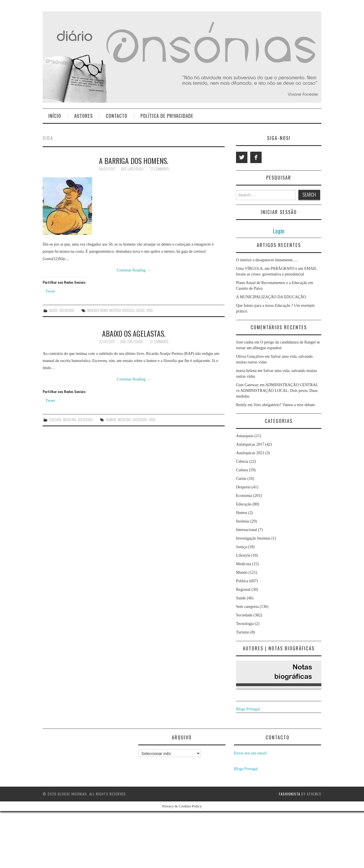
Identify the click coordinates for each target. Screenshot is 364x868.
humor (111, 420)
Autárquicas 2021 (250, 453)
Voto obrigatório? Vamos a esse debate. (285, 405)
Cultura (55, 420)
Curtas (241, 479)
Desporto (243, 487)
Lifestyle (243, 555)
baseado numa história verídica (111, 310)
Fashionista (290, 794)
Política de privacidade (167, 116)
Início (55, 116)
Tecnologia (245, 624)
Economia (244, 496)
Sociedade (67, 310)
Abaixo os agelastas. (134, 333)
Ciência (242, 461)
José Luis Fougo (132, 169)
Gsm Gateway (247, 385)
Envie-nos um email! (251, 753)
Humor (242, 513)
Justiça (241, 547)
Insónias (243, 521)
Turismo (243, 632)
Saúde (53, 310)
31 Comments (159, 342)
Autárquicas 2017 (250, 444)
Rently (241, 405)
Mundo (242, 572)
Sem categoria (247, 607)
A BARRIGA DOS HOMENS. (134, 161)
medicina (124, 420)
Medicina (70, 420)
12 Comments (160, 169)
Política (242, 581)
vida (150, 310)
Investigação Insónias (253, 538)
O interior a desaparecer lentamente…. (267, 260)
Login (279, 231)
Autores (83, 116)
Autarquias (245, 436)
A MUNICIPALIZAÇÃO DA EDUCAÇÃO (271, 297)
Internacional (247, 530)
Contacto (117, 116)
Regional (243, 590)
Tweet (50, 291)
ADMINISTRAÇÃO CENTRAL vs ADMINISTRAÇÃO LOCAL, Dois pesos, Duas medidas (277, 391)
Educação (244, 504)
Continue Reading (134, 270)
